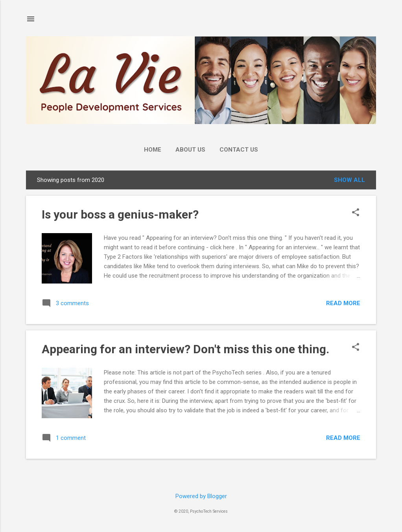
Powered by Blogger (201, 496)
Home (153, 150)
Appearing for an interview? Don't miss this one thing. (185, 349)
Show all (349, 180)
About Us (190, 150)
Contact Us (239, 150)
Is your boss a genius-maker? (120, 214)
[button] (356, 213)
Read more (343, 303)
